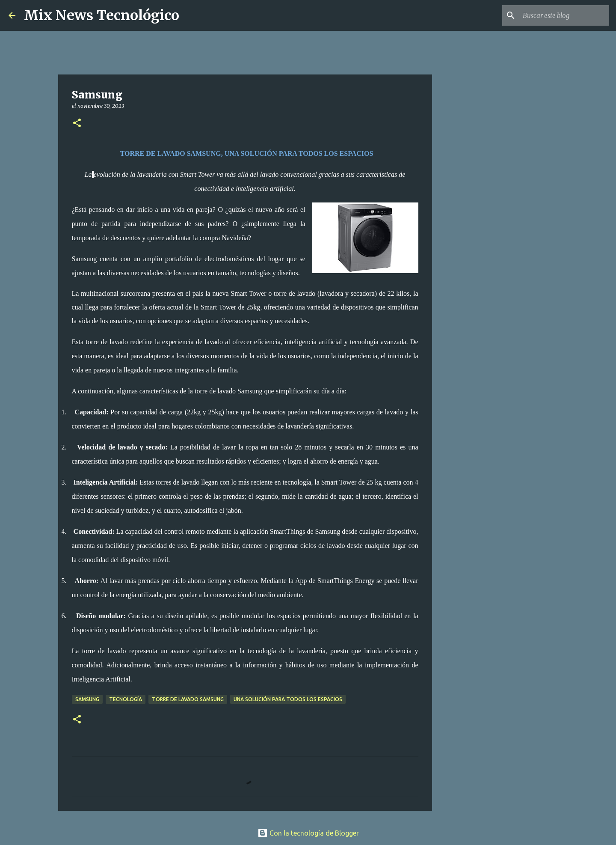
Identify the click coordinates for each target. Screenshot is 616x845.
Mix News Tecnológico (102, 15)
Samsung (87, 699)
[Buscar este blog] (564, 15)
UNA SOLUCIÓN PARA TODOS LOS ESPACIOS (288, 699)
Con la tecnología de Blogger (308, 833)
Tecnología (126, 699)
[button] (77, 123)
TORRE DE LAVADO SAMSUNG (188, 699)
